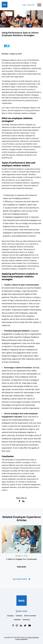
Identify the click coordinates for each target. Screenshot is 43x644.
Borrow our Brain (30, 616)
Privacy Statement (21, 639)
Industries (17, 620)
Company (10, 616)
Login (24, 5)
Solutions (19, 616)
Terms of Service (33, 637)
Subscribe (31, 5)
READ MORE (22, 567)
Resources (26, 620)
